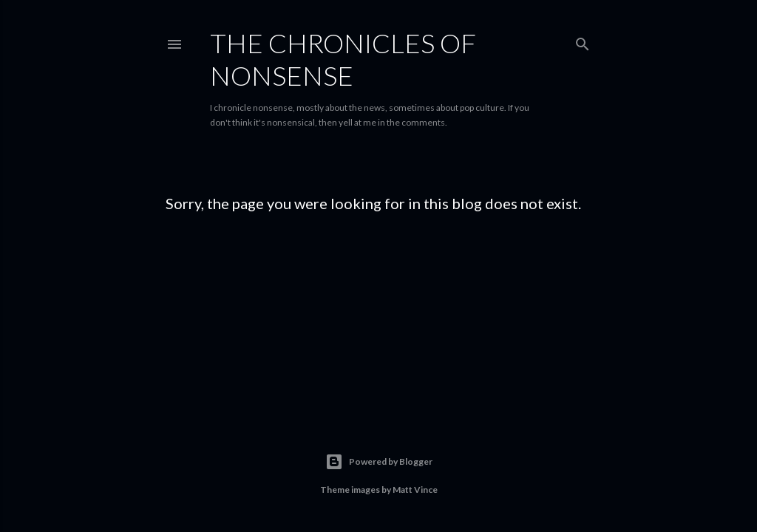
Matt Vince (415, 490)
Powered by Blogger (379, 462)
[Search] (583, 41)
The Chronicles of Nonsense (343, 59)
